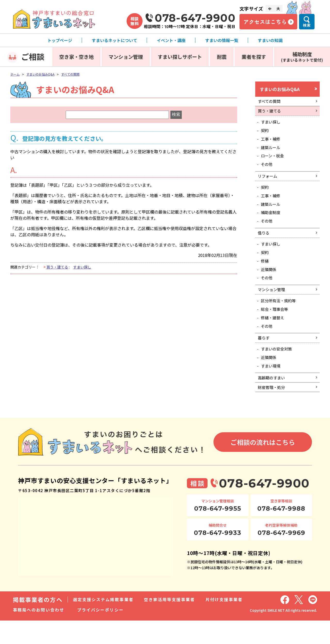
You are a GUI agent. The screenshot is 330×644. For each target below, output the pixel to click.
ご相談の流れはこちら (263, 465)
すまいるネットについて (114, 40)
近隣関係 (270, 283)
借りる (264, 244)
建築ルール (272, 152)
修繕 (266, 274)
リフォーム (268, 183)
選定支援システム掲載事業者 (103, 623)
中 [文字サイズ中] (270, 9)
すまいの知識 (270, 40)
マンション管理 (126, 57)
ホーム (15, 74)
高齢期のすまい (273, 399)
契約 (266, 134)
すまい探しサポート (180, 57)
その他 (268, 170)
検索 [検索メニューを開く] (307, 25)
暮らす (264, 357)
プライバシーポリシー (100, 633)
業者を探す (254, 57)
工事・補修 (272, 143)
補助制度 (302, 57)
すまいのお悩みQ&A (40, 74)
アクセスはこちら (265, 22)
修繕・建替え (274, 335)
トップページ (60, 40)
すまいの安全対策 (278, 369)
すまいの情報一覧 (222, 40)
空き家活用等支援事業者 (170, 623)
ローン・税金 (274, 161)
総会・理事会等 (276, 326)
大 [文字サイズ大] (278, 9)
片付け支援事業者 (224, 623)
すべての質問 (70, 74)
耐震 (222, 57)
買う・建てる (57, 267)
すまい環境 (272, 387)
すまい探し (82, 267)
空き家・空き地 (76, 57)
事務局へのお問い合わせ (39, 633)
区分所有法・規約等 (280, 317)
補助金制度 (272, 222)
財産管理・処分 (273, 410)
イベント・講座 (171, 40)
